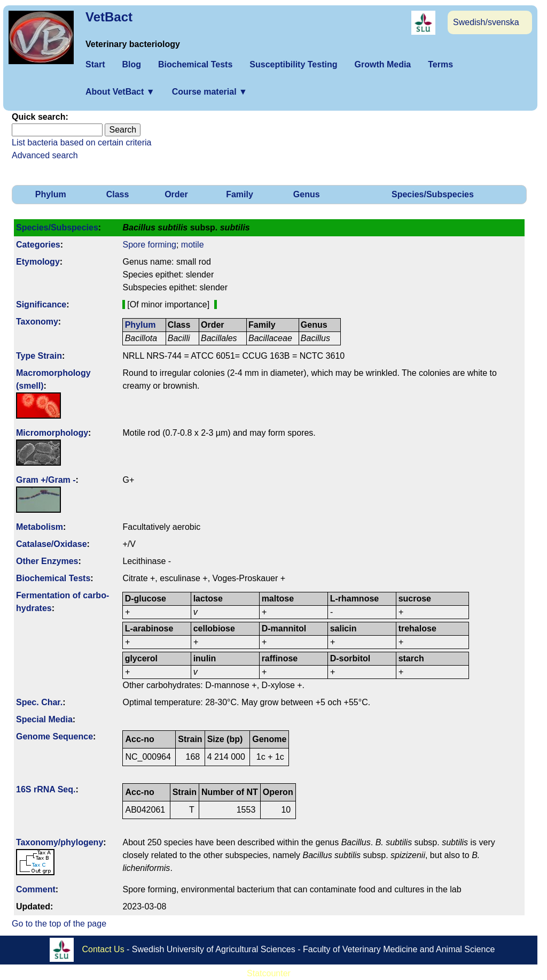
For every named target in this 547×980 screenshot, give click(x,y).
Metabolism (40, 527)
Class (118, 194)
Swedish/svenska (486, 22)
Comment (36, 889)
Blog (131, 64)
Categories (38, 245)
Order (176, 194)
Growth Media (382, 64)
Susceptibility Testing (293, 64)
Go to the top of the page (59, 924)
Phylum (51, 194)
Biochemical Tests (195, 64)
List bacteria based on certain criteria (81, 142)
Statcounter (269, 973)
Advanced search (45, 155)
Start (95, 64)
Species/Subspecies (433, 194)
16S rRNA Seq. (46, 789)
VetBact (109, 17)
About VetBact (120, 92)
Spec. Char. (39, 702)
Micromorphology (52, 433)
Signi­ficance (41, 304)
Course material (210, 92)
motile (193, 245)
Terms (440, 64)
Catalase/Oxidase (52, 544)
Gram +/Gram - (46, 480)
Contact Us (103, 949)
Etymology (38, 262)
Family (240, 194)
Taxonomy (37, 322)
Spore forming (149, 245)
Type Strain (39, 356)
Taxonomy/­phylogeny (60, 842)
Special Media (44, 719)
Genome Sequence (54, 736)
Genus (307, 194)
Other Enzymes (47, 561)
